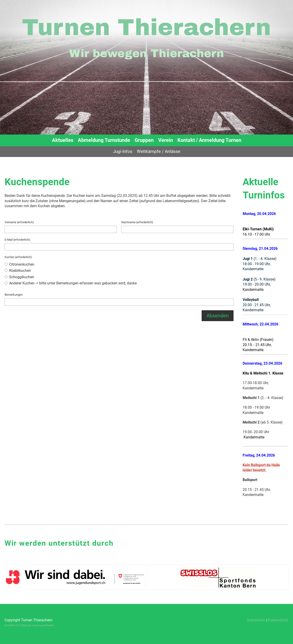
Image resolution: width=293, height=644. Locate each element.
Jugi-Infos (123, 151)
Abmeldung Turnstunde (104, 140)
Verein (165, 140)
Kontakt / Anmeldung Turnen (209, 140)
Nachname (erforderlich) (137, 222)
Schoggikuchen (19, 277)
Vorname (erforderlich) (19, 222)
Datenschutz (278, 620)
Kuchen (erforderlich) (18, 257)
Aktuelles (63, 140)
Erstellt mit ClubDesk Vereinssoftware (29, 625)
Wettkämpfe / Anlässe (159, 151)
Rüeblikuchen (18, 271)
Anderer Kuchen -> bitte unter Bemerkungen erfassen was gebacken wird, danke (71, 283)
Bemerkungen (14, 295)
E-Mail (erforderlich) (17, 240)
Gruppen (144, 140)
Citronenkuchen (19, 264)
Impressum (256, 620)
